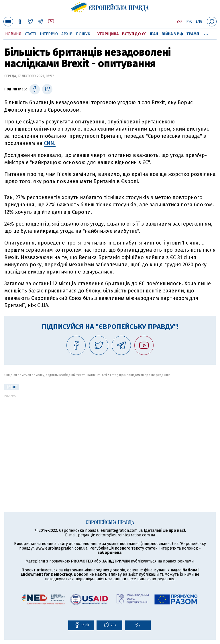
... (206, 33)
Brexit (12, 387)
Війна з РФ (172, 34)
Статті (31, 34)
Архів (67, 34)
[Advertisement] (110, 437)
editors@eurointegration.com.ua (125, 535)
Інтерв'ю (49, 34)
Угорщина (108, 34)
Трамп (193, 34)
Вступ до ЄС (134, 34)
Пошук (83, 34)
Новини (13, 34)
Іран (154, 34)
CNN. (50, 143)
